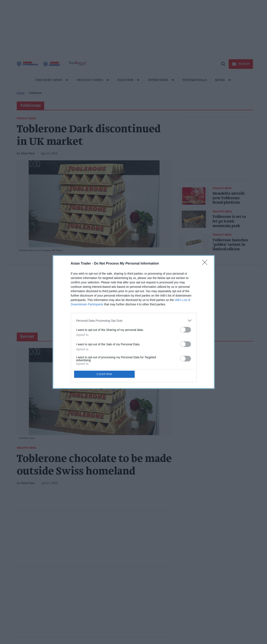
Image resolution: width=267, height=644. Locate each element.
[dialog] (134, 322)
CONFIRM (105, 374)
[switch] (186, 330)
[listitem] (134, 320)
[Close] (206, 264)
